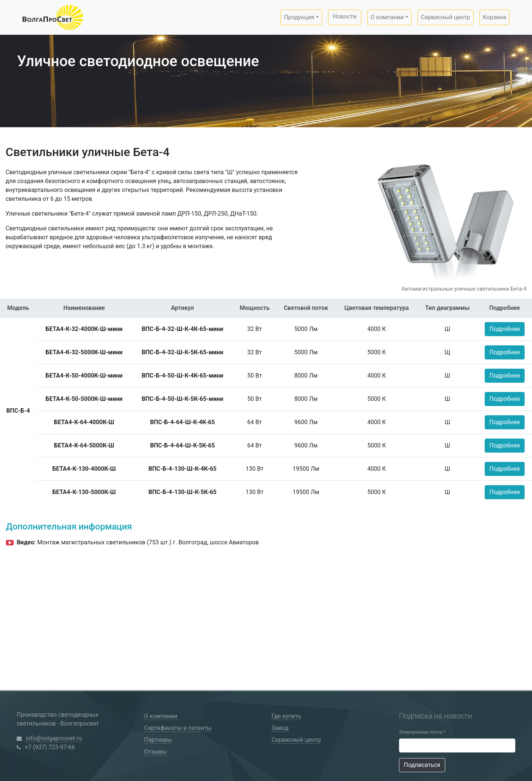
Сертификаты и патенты (178, 728)
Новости (345, 16)
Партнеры (158, 740)
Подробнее (505, 329)
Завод (280, 728)
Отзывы (155, 752)
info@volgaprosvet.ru (54, 738)
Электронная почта (422, 732)
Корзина (495, 17)
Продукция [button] (299, 17)
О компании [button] (387, 17)
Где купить (286, 716)
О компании (161, 716)
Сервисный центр (445, 17)
